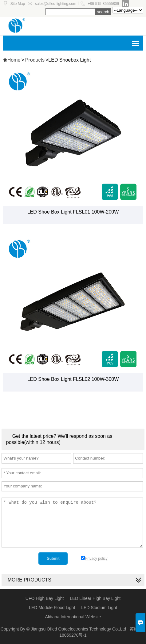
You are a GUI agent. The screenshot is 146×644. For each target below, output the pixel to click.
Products (35, 60)
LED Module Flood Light (52, 608)
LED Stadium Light (99, 608)
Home (12, 60)
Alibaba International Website (73, 617)
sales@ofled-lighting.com (56, 4)
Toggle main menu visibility (136, 41)
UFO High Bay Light (45, 598)
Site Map (18, 4)
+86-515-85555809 (103, 4)
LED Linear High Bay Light (95, 598)
